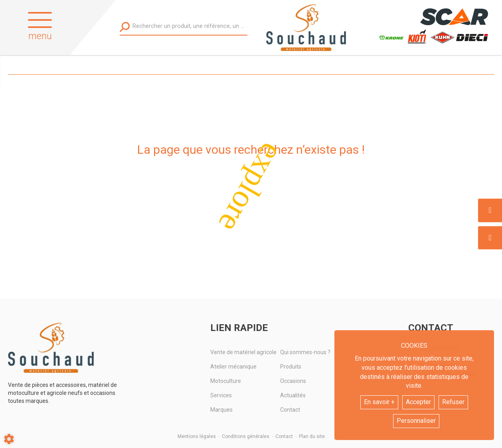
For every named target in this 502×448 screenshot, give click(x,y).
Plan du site (312, 436)
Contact (290, 410)
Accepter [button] (418, 402)
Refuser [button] (453, 402)
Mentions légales (197, 436)
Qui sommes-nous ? (305, 352)
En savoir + (379, 402)
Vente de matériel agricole (243, 352)
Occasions (293, 381)
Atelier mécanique (233, 367)
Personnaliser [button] (416, 421)
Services (221, 395)
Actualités (293, 395)
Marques (221, 410)
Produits (291, 367)
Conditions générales (246, 436)
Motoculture (226, 381)
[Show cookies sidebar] (9, 439)
